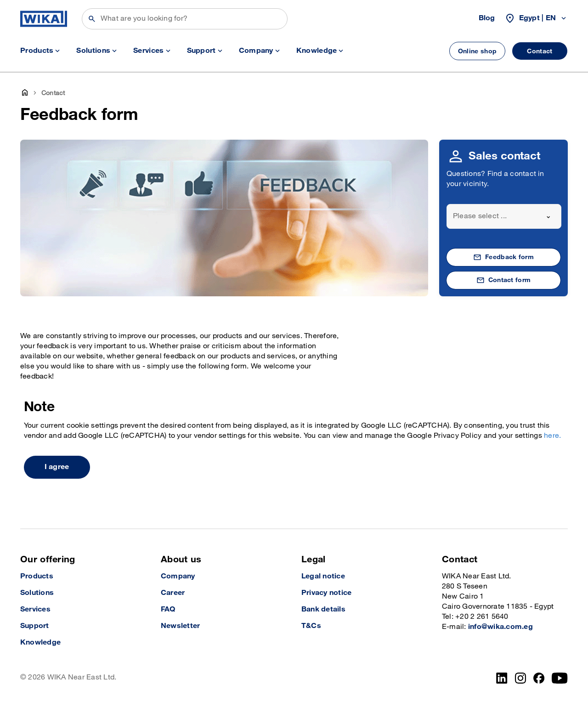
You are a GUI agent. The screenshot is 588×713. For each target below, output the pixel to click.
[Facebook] (539, 678)
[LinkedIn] (502, 678)
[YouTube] (560, 678)
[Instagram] (520, 678)
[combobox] (504, 216)
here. (552, 436)
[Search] (185, 19)
